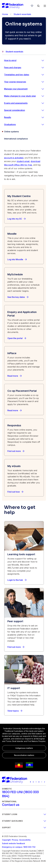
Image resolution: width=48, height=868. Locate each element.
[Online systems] (24, 132)
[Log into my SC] (17, 219)
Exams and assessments (16, 103)
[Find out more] (16, 451)
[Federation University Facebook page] (33, 782)
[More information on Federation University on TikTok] (45, 782)
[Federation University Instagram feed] (36, 782)
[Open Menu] (45, 6)
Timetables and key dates (17, 75)
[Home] (13, 6)
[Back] (11, 14)
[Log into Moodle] (17, 259)
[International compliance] (24, 139)
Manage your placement (16, 89)
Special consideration (15, 110)
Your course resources (15, 82)
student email (23, 161)
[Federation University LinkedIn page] (39, 782)
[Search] (38, 6)
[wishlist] (32, 6)
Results (8, 117)
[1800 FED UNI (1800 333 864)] (24, 794)
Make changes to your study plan (20, 96)
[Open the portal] (17, 338)
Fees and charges (13, 67)
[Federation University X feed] (42, 782)
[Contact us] (11, 805)
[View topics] (15, 711)
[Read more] (15, 376)
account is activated (14, 158)
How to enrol (10, 60)
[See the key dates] (18, 297)
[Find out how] (15, 492)
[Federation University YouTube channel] (30, 782)
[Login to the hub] (17, 580)
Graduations (10, 124)
